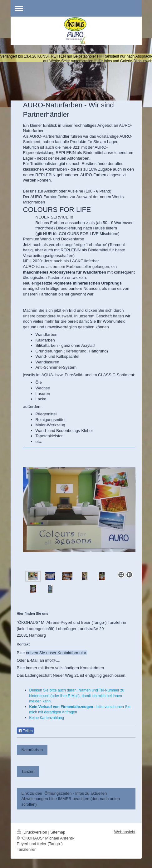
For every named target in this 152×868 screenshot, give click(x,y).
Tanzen (28, 771)
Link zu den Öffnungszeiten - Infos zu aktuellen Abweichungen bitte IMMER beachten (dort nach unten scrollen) (71, 799)
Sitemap (58, 832)
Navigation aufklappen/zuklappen (76, 8)
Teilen (25, 731)
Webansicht (125, 832)
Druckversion (33, 832)
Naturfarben (32, 750)
